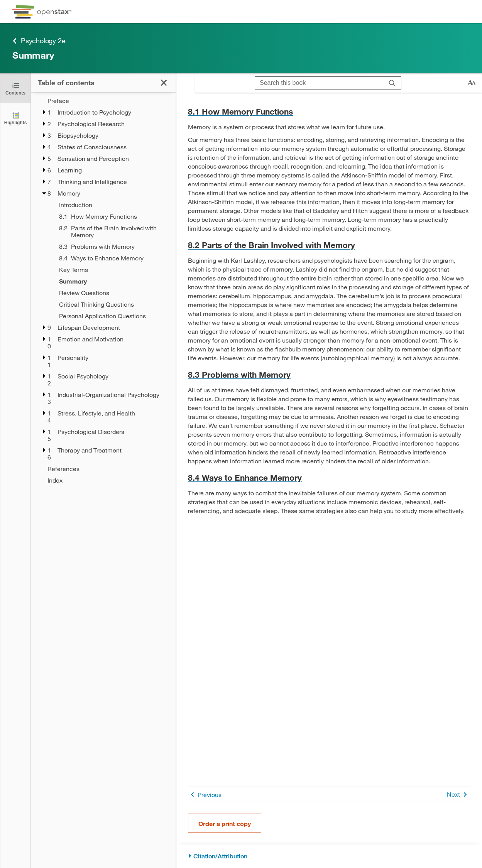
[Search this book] (319, 83)
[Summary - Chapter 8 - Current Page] (112, 281)
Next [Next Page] (458, 795)
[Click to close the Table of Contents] (15, 88)
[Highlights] (15, 118)
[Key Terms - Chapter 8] (112, 270)
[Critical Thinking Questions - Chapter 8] (112, 304)
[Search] (392, 83)
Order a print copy (225, 823)
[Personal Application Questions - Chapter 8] (112, 316)
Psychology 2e (39, 41)
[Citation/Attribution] (329, 856)
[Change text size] (472, 83)
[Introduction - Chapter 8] (112, 205)
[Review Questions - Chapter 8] (112, 293)
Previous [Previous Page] (205, 795)
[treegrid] (103, 288)
